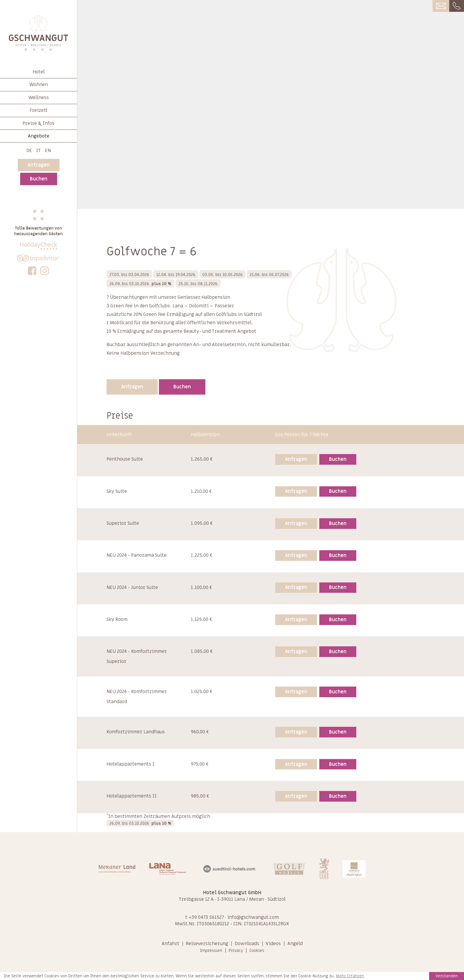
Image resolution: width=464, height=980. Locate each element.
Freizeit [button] (39, 110)
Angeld (295, 944)
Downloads (247, 944)
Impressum (211, 951)
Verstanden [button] (447, 976)
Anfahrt (170, 944)
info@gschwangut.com (253, 917)
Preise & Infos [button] (38, 123)
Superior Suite (123, 523)
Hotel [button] (39, 72)
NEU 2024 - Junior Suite (132, 587)
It (38, 151)
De (29, 151)
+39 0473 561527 (206, 917)
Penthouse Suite (125, 459)
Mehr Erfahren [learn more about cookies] (350, 976)
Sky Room (117, 619)
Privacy (236, 951)
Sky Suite (117, 491)
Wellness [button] (39, 98)
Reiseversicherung (207, 944)
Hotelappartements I (130, 764)
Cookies (257, 951)
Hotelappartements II (132, 796)
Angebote (39, 136)
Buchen (39, 179)
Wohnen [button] (39, 85)
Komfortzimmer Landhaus (136, 732)
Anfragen (39, 165)
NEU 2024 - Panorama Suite (137, 555)
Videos (273, 944)
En (48, 151)
